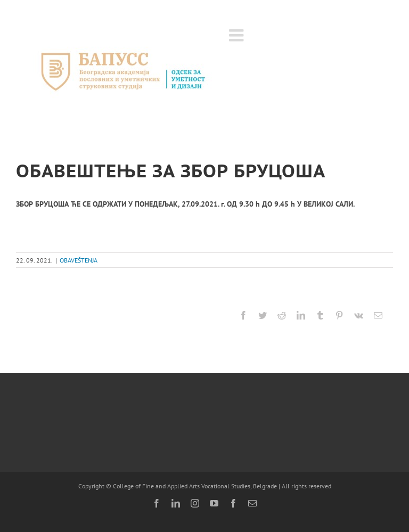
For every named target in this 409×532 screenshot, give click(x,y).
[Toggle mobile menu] (238, 35)
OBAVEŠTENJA (79, 260)
